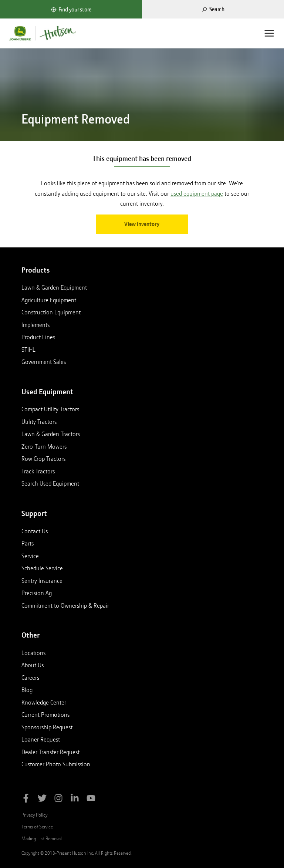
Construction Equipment (51, 312)
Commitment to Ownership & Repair (65, 605)
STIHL (28, 349)
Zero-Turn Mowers (44, 446)
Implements (35, 325)
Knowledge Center (44, 702)
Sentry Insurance (42, 581)
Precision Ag (37, 593)
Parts (28, 543)
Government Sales (44, 362)
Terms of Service (37, 827)
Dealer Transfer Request (50, 752)
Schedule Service (42, 568)
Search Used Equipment (50, 483)
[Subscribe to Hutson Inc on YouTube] (91, 799)
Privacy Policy (34, 815)
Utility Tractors (39, 422)
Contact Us (35, 531)
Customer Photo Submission (56, 764)
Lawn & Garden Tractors (51, 434)
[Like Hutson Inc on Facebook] (26, 799)
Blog (27, 690)
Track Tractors (38, 471)
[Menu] (269, 33)
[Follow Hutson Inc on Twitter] (42, 799)
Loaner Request (41, 739)
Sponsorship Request (47, 727)
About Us (33, 665)
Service (30, 556)
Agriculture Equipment (49, 300)
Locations (33, 653)
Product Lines (38, 337)
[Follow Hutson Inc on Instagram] (58, 799)
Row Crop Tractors (43, 459)
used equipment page (197, 194)
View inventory (142, 224)
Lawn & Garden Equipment (54, 287)
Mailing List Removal (42, 838)
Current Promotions (45, 715)
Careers (30, 678)
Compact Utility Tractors (50, 409)
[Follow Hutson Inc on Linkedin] (75, 799)
